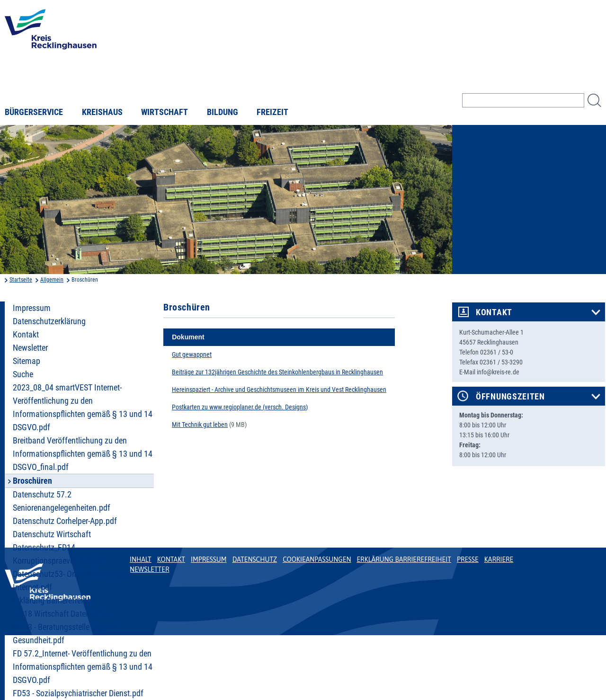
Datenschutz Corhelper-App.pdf (65, 521)
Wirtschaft (165, 112)
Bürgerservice (34, 112)
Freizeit (272, 112)
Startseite (21, 280)
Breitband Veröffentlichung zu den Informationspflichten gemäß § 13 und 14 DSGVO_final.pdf (83, 454)
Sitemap (27, 361)
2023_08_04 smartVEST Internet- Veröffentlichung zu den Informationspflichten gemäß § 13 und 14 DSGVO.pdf (83, 408)
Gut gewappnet (192, 354)
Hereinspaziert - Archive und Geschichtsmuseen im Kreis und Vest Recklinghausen (279, 390)
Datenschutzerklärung (49, 321)
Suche (23, 374)
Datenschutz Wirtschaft (52, 534)
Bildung (223, 112)
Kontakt (26, 335)
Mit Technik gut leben (200, 425)
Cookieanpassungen (317, 559)
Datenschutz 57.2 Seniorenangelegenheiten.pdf (62, 501)
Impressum (32, 308)
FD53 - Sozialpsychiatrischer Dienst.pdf (78, 693)
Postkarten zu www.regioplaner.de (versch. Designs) (240, 407)
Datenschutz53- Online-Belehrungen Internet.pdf (72, 581)
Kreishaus (102, 112)
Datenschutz (255, 559)
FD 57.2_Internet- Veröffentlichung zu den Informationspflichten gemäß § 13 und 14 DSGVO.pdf (83, 667)
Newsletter (30, 348)
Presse (468, 559)
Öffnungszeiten (510, 397)
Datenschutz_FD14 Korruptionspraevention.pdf (59, 554)
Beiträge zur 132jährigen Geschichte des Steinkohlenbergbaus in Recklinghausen (277, 372)
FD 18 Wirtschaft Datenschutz (62, 614)
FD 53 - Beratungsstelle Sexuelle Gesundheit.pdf (66, 634)
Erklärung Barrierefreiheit (54, 601)
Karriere (499, 559)
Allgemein (52, 280)
